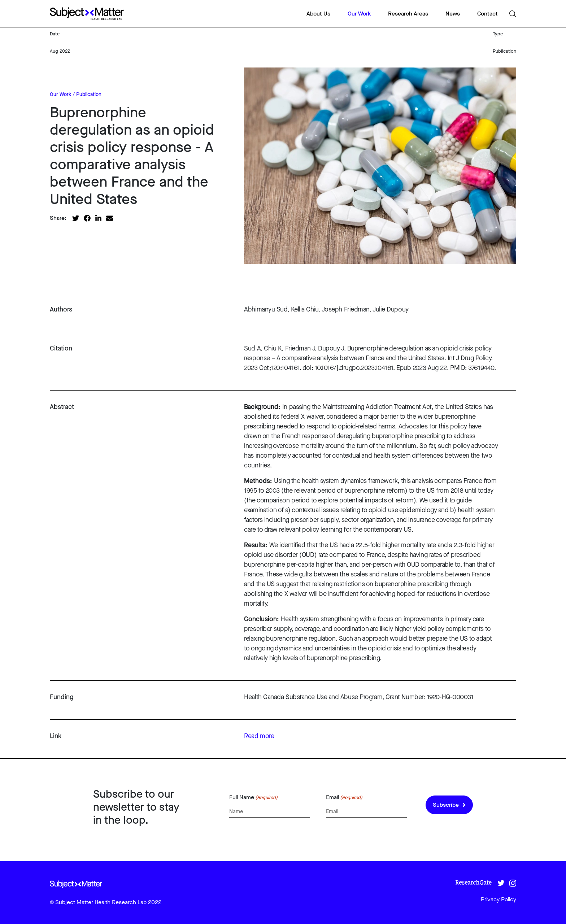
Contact (487, 14)
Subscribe (449, 805)
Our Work (359, 14)
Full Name (253, 797)
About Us (318, 14)
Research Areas (408, 14)
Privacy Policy (498, 899)
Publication (89, 94)
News (453, 14)
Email (344, 797)
